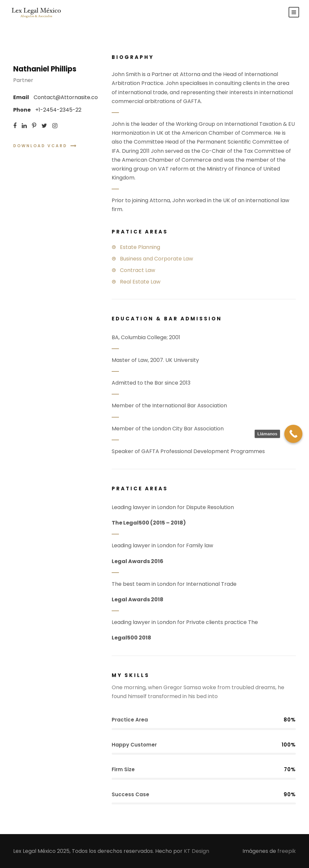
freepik (287, 851)
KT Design (197, 851)
